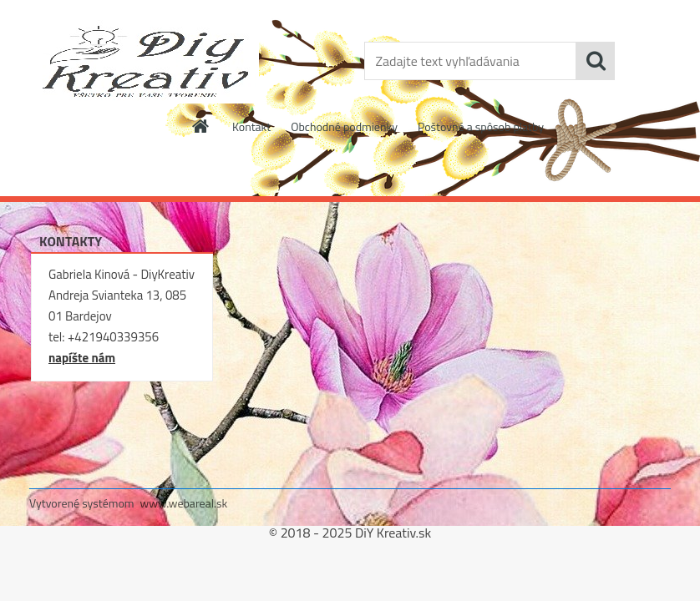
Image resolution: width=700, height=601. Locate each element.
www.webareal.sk (184, 503)
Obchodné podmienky (344, 126)
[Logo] (144, 62)
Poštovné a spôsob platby (481, 126)
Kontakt (251, 126)
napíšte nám (82, 358)
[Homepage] (201, 126)
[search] (596, 61)
